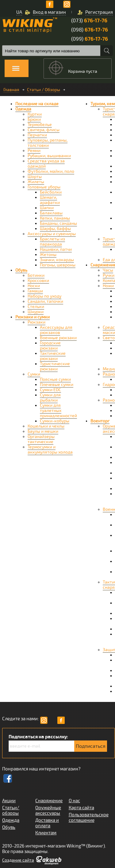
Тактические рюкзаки (53, 356)
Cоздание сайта (18, 860)
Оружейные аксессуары (48, 811)
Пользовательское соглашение (89, 818)
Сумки (34, 374)
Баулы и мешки (43, 431)
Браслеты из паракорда (52, 242)
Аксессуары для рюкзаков (56, 330)
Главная (11, 90)
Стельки (36, 307)
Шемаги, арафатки (50, 200)
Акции (9, 801)
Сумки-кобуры (55, 421)
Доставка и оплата (47, 823)
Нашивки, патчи (56, 249)
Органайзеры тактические (41, 439)
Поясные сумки (55, 379)
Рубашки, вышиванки (49, 156)
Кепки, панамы (55, 218)
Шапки (47, 208)
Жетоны (48, 255)
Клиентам (46, 833)
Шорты (35, 177)
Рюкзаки (36, 322)
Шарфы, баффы (55, 229)
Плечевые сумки (57, 385)
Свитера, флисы (44, 130)
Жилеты (36, 182)
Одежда (23, 109)
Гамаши (35, 291)
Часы (108, 270)
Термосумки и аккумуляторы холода (50, 450)
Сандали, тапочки (45, 301)
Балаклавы (51, 213)
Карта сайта (81, 808)
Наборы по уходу (44, 296)
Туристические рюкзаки (55, 366)
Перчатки (37, 135)
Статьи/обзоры (11, 811)
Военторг (100, 421)
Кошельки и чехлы (46, 426)
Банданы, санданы (58, 223)
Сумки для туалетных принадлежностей (58, 411)
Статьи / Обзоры (44, 90)
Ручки (109, 275)
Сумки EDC (50, 390)
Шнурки (36, 312)
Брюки (34, 119)
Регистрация (99, 12)
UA (19, 12)
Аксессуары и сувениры (52, 234)
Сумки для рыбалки (50, 398)
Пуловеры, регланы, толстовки (48, 143)
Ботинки (36, 275)
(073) (89, 21)
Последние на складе (37, 104)
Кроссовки (38, 281)
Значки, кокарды (57, 260)
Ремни (34, 151)
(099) (90, 39)
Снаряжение (49, 801)
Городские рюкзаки (50, 346)
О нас (74, 801)
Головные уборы (44, 187)
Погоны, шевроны (58, 265)
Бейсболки (51, 192)
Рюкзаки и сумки (33, 317)
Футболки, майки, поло (51, 171)
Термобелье (40, 125)
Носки (34, 286)
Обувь (21, 270)
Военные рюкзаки (58, 338)
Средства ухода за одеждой (46, 164)
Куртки (35, 114)
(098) (90, 30)
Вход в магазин (49, 12)
